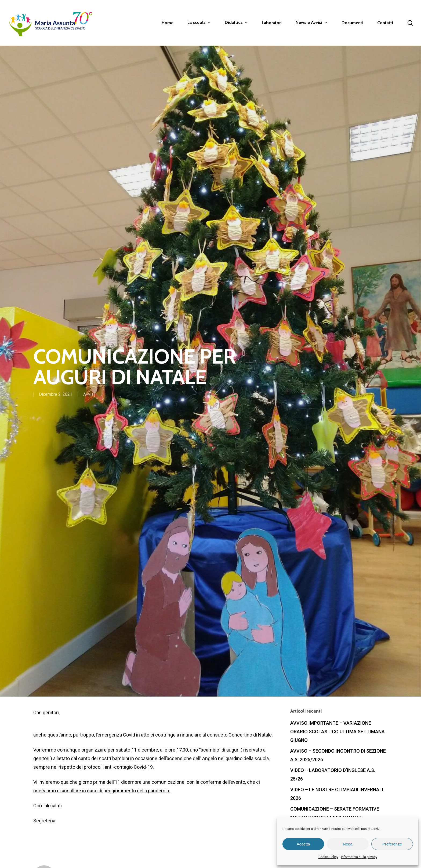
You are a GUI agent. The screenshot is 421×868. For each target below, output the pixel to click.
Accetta (303, 844)
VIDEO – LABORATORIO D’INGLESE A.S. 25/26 (333, 774)
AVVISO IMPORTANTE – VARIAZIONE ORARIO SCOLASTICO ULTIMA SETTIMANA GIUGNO (337, 732)
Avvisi (89, 395)
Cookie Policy (328, 857)
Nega (348, 844)
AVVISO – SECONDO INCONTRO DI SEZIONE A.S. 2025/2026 (338, 755)
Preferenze (392, 844)
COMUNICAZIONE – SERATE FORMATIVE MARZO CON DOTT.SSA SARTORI (335, 813)
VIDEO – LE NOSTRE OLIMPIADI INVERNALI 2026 (337, 794)
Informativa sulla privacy (359, 857)
